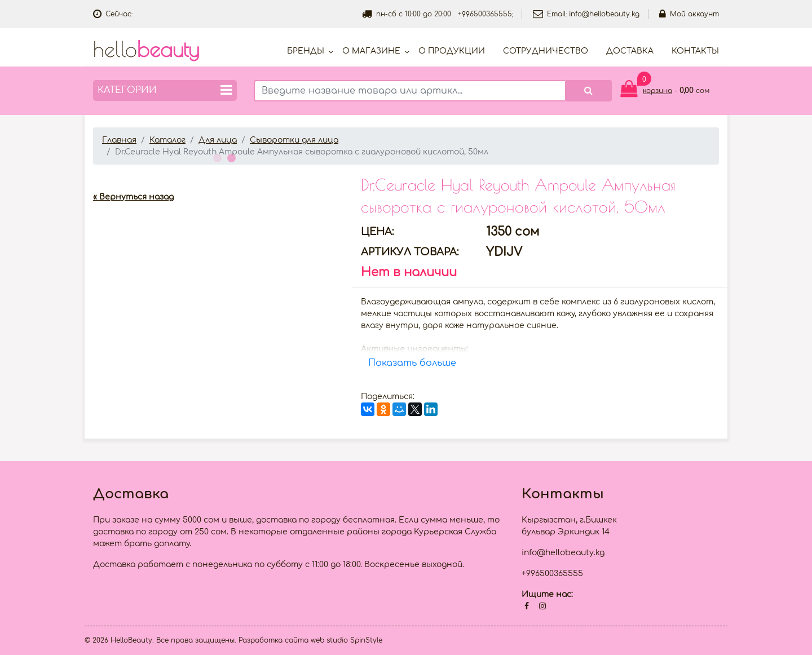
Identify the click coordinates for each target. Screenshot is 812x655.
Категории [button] (165, 90)
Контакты (695, 51)
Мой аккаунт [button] (689, 14)
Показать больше (412, 363)
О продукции (452, 51)
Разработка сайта (273, 640)
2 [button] (230, 157)
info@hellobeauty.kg (604, 14)
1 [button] (216, 157)
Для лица (218, 140)
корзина (657, 91)
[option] (219, 174)
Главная (119, 140)
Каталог (167, 140)
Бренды (306, 51)
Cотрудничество (546, 51)
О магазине (371, 51)
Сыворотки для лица (294, 140)
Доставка (630, 51)
